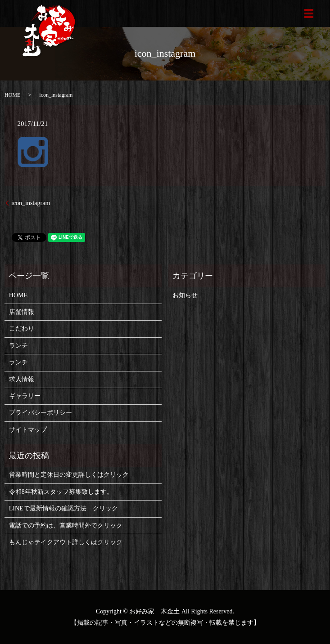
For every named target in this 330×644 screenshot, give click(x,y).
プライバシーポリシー (41, 413)
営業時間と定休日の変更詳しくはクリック (69, 475)
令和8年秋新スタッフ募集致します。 (61, 492)
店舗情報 (22, 312)
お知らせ (185, 295)
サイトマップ (28, 430)
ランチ (18, 346)
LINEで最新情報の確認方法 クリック (63, 508)
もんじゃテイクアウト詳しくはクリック (66, 542)
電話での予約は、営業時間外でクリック (66, 525)
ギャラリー (25, 396)
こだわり (22, 329)
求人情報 (22, 379)
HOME (12, 95)
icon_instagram (31, 203)
